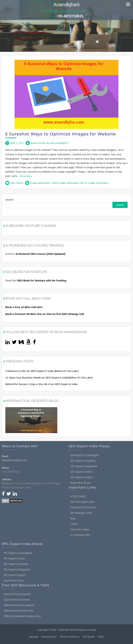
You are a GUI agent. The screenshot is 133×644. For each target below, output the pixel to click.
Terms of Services (70, 637)
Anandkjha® (67, 5)
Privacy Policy (49, 637)
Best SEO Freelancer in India (80, 630)
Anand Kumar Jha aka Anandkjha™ (50, 143)
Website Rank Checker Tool (19, 611)
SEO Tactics (17, 183)
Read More (26, 176)
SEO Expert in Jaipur (82, 477)
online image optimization (65, 183)
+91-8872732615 (67, 16)
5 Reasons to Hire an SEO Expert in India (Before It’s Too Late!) (42, 371)
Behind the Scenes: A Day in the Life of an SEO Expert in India (41, 384)
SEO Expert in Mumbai (83, 461)
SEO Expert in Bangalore (84, 466)
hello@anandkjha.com (14, 460)
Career (74, 524)
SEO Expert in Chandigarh (85, 455)
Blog (73, 518)
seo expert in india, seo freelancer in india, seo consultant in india (28, 518)
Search (10, 200)
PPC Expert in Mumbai (16, 564)
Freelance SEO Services (83, 507)
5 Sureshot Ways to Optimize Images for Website (61, 134)
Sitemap (34, 637)
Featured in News (80, 530)
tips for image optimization (94, 183)
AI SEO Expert (78, 496)
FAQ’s (101, 637)
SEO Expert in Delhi (81, 472)
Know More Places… (81, 483)
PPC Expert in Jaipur (15, 575)
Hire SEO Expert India (82, 502)
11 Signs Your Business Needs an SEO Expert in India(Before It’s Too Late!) (49, 378)
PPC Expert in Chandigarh (18, 553)
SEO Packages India (81, 513)
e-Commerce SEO (80, 535)
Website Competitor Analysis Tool (22, 616)
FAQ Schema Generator (17, 600)
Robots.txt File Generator (17, 594)
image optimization (40, 183)
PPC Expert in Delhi (14, 559)
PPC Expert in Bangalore (17, 570)
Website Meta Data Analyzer (19, 605)
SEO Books (89, 637)
